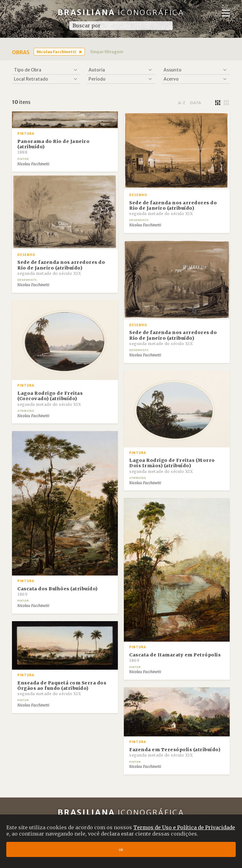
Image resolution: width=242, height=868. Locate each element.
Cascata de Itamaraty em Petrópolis (175, 657)
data (196, 103)
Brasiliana (121, 12)
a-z (182, 103)
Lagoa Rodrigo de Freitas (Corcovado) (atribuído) (50, 399)
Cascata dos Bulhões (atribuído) (58, 591)
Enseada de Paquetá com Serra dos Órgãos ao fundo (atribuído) (62, 688)
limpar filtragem (107, 52)
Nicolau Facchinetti (56, 52)
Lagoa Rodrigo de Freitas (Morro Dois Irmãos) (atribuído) (172, 466)
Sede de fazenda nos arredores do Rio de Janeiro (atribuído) (173, 208)
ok (121, 850)
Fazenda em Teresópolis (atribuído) (175, 752)
